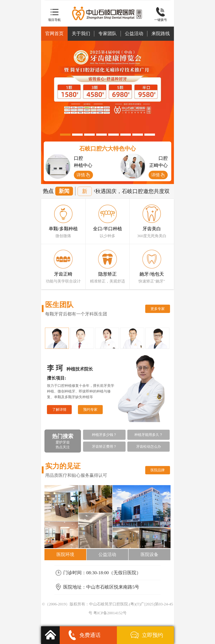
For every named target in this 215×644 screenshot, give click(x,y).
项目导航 (54, 20)
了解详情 (59, 409)
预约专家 (90, 409)
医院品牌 (158, 470)
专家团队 (107, 34)
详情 (81, 175)
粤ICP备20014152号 (110, 613)
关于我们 (81, 34)
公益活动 (134, 34)
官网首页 (54, 34)
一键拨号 (161, 20)
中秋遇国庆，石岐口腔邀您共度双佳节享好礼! (145, 191)
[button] (65, 135)
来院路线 (161, 34)
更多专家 (158, 309)
